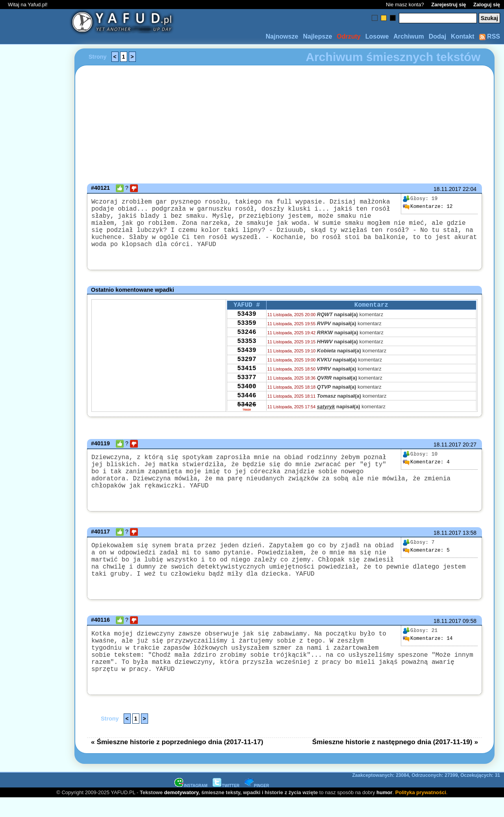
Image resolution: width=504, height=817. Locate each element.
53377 (246, 402)
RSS (490, 36)
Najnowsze (282, 36)
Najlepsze (317, 36)
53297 (246, 381)
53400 (246, 413)
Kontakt (463, 36)
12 (428, 207)
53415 (246, 391)
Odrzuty (348, 36)
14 (428, 657)
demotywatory (181, 811)
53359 (246, 338)
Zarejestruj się (448, 5)
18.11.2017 (447, 189)
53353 (246, 359)
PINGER (257, 805)
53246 (246, 349)
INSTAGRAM (191, 805)
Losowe (377, 36)
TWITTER (226, 805)
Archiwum (409, 36)
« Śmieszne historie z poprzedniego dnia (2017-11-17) (177, 761)
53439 (246, 328)
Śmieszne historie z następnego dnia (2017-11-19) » (395, 761)
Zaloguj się (487, 5)
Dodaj (437, 36)
